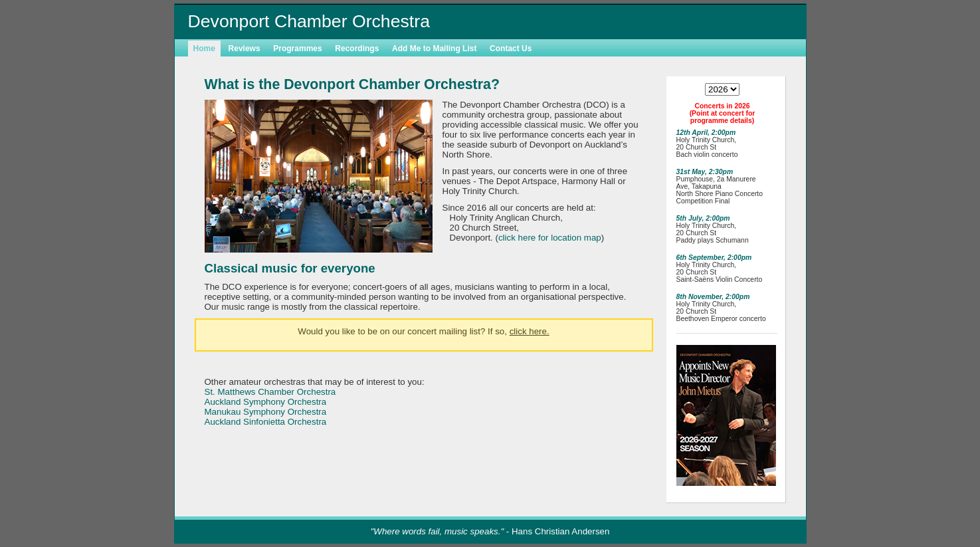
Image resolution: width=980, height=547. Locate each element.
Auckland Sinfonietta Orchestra (266, 422)
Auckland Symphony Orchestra (266, 402)
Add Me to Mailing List (434, 49)
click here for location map (550, 238)
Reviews (245, 49)
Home (204, 49)
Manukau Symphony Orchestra (266, 412)
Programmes (297, 49)
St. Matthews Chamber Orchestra (270, 392)
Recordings (357, 49)
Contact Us (511, 49)
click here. (530, 331)
